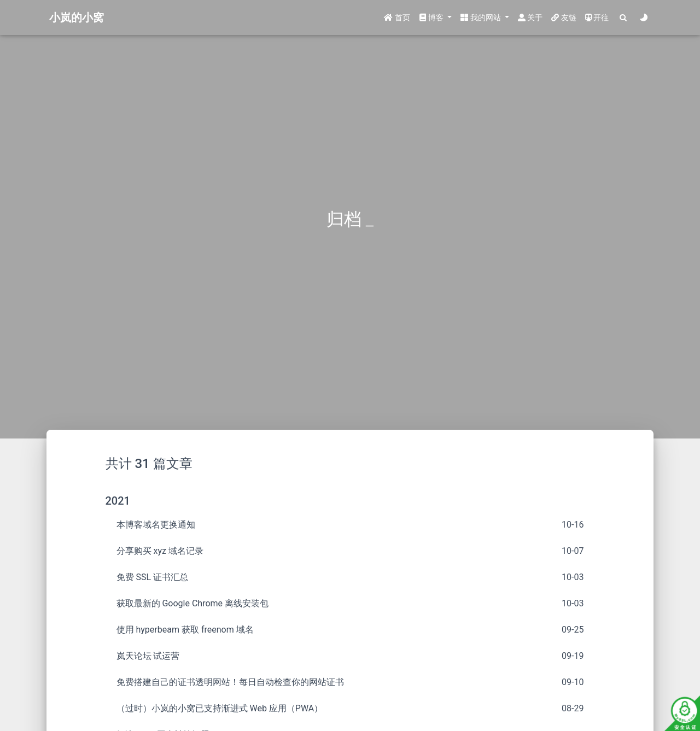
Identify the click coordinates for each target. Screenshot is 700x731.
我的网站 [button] (482, 17)
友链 (564, 17)
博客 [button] (432, 17)
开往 (597, 17)
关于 (530, 17)
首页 (397, 17)
